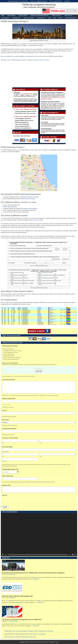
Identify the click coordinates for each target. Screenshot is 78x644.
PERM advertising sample (19, 60)
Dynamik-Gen (33, 642)
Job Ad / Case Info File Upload (10, 363)
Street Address (5, 452)
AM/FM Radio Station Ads (10, 207)
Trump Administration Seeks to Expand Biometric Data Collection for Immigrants (25, 634)
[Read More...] (37, 579)
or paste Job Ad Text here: (9, 380)
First (3, 443)
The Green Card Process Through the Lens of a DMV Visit (22, 619)
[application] (39, 535)
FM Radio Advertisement (9, 356)
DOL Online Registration (9, 349)
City (3, 456)
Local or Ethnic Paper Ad (9, 354)
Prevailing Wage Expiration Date (10, 469)
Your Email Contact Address (10, 429)
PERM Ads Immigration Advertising (39, 5)
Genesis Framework (43, 642)
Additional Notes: (6, 485)
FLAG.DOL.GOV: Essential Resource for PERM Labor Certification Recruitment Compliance (33, 573)
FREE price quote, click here (41, 60)
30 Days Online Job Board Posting (11, 359)
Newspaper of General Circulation (30, 197)
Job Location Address (7, 447)
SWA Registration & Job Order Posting (12, 351)
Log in (57, 642)
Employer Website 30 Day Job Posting (12, 358)
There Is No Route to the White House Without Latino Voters (20, 637)
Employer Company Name (9, 399)
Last (40, 443)
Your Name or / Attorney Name (10, 438)
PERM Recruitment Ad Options (10, 346)
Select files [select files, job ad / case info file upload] (39, 371)
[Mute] (73, 555)
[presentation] (14, 500)
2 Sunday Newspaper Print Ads (10, 352)
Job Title (5, 411)
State (41, 456)
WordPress (52, 642)
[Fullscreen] (75, 555)
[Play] (3, 555)
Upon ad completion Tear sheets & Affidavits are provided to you (18, 56)
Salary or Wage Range (7, 476)
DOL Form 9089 (38, 220)
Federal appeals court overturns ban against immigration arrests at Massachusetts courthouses (29, 631)
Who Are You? (6, 420)
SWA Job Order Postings (28, 199)
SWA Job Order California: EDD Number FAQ (17, 596)
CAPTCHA (4, 495)
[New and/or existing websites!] (29, 208)
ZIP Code (4, 461)
